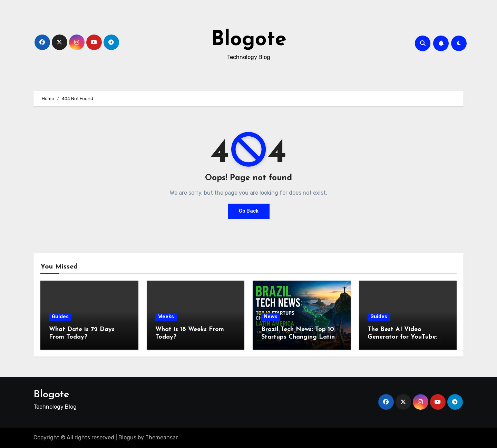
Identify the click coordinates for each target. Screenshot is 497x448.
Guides (60, 317)
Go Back (249, 211)
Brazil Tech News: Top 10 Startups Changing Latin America (298, 337)
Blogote (249, 40)
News (271, 317)
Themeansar (161, 437)
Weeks (166, 317)
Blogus (127, 437)
